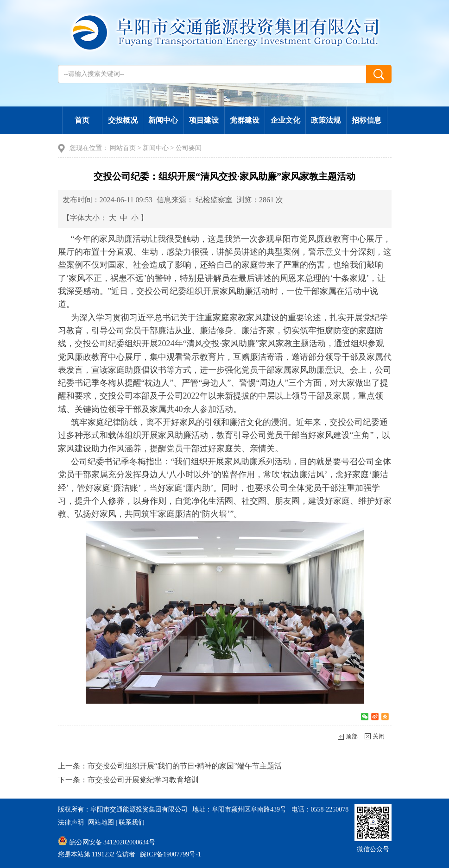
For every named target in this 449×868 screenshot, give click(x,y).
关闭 (379, 736)
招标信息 (367, 120)
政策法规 (326, 120)
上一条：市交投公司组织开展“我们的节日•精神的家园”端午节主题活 (170, 766)
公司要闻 (189, 148)
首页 (82, 120)
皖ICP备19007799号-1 (170, 854)
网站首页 (123, 148)
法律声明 (71, 822)
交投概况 (123, 120)
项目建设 (204, 120)
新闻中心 (163, 120)
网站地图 (101, 822)
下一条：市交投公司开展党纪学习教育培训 (128, 780)
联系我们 (132, 822)
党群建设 (245, 120)
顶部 (352, 736)
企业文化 (285, 120)
